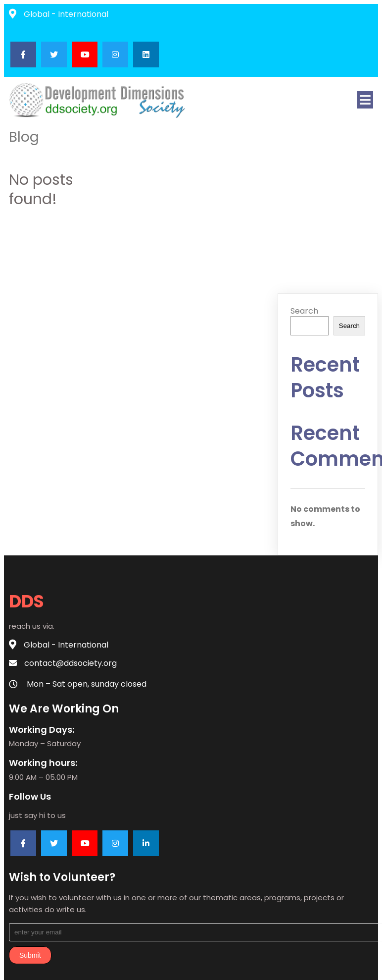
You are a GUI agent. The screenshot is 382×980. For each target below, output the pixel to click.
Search (304, 311)
